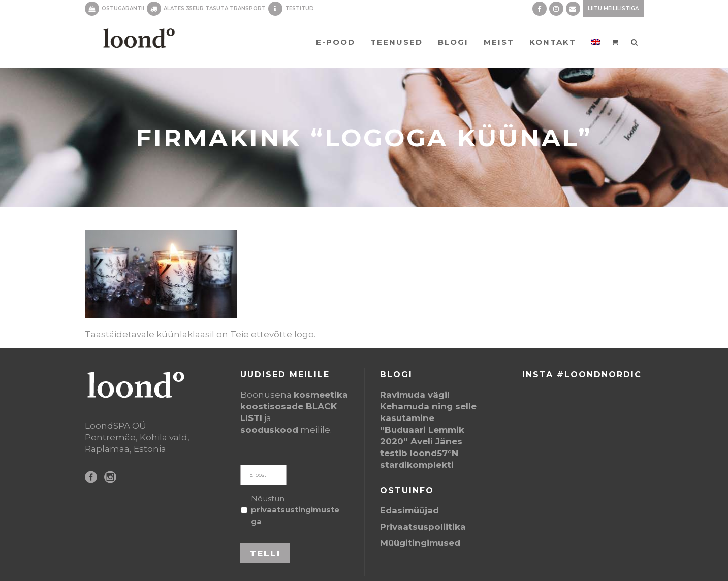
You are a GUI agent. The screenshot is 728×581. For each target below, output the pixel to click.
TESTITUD (299, 8)
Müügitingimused (420, 543)
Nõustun (295, 510)
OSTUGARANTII (123, 8)
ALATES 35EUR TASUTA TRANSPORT (215, 8)
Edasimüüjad (409, 510)
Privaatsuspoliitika (423, 527)
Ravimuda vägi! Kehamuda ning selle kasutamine (428, 406)
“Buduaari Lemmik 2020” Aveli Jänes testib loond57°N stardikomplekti (422, 447)
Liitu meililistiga (613, 8)
